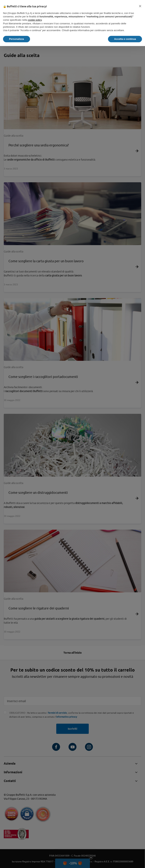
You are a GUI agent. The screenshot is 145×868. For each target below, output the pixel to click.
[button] (140, 6)
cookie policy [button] (35, 20)
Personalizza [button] (17, 39)
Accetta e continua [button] (125, 39)
